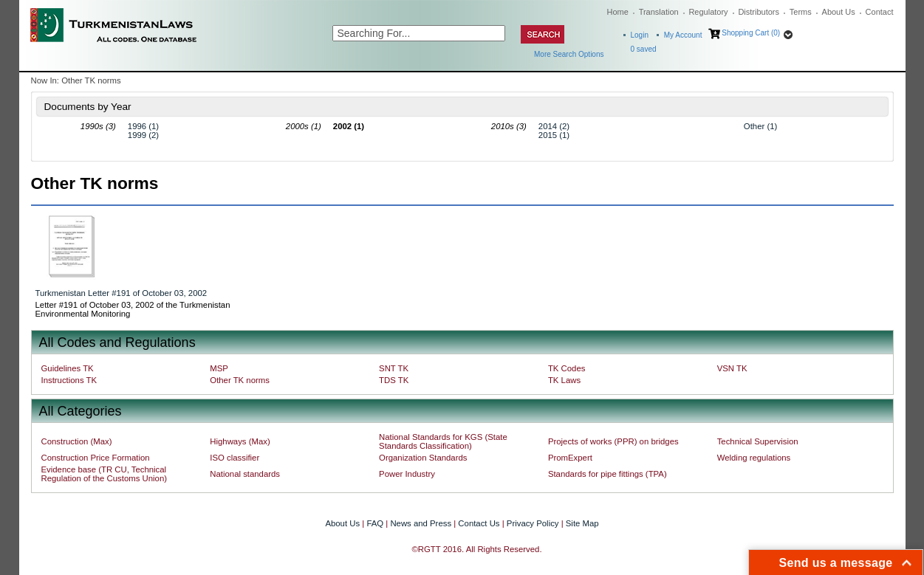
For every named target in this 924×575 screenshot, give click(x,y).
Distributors (759, 12)
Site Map (582, 523)
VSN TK (732, 368)
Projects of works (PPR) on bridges (613, 441)
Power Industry (407, 474)
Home (618, 12)
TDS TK (394, 380)
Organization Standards (423, 458)
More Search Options (569, 54)
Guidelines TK (68, 368)
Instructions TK (69, 380)
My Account (683, 35)
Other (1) (760, 126)
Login (640, 35)
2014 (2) (554, 126)
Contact (880, 12)
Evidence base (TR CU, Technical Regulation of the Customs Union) (104, 474)
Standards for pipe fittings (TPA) (608, 474)
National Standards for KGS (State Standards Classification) (443, 441)
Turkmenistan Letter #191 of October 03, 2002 (122, 293)
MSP (219, 368)
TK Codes (567, 368)
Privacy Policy (533, 523)
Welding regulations (754, 458)
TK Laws (564, 380)
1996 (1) (143, 126)
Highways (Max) (240, 441)
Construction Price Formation (96, 458)
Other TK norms (240, 380)
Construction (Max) (77, 441)
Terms (801, 12)
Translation (659, 12)
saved (644, 49)
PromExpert (570, 458)
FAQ (375, 523)
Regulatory (708, 12)
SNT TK (394, 368)
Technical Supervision (758, 441)
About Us (839, 12)
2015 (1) (554, 135)
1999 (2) (143, 135)
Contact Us (479, 523)
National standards (245, 474)
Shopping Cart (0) (751, 33)
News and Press (421, 523)
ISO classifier (235, 458)
